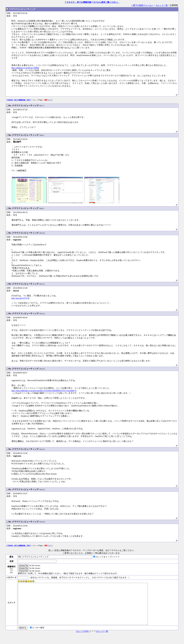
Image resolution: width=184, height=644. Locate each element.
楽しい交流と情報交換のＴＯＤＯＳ (65, 550)
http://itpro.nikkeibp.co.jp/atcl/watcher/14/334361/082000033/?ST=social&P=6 (44, 391)
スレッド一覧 (162, 5)
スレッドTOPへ (83, 640)
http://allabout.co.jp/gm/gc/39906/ (25, 68)
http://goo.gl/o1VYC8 (20, 298)
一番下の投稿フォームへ (142, 5)
